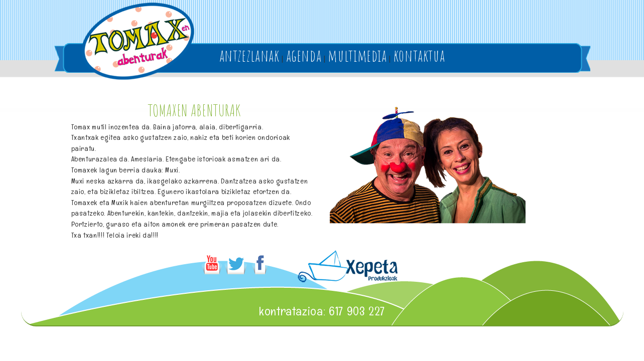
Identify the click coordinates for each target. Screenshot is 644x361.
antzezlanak (249, 55)
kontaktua (419, 55)
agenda (304, 55)
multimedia (357, 55)
